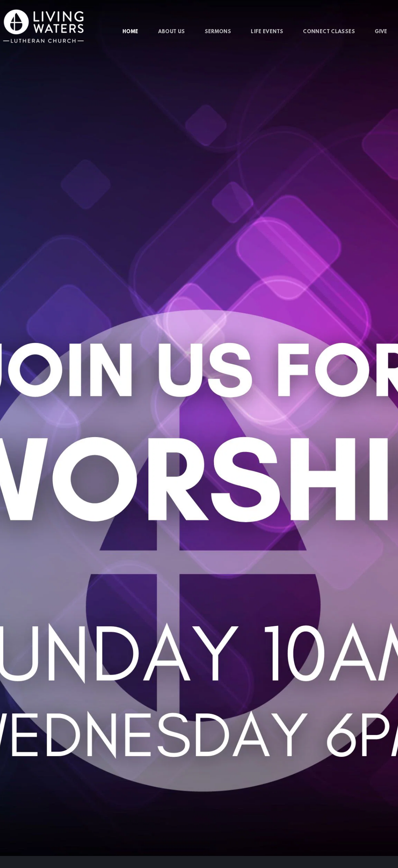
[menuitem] (130, 32)
